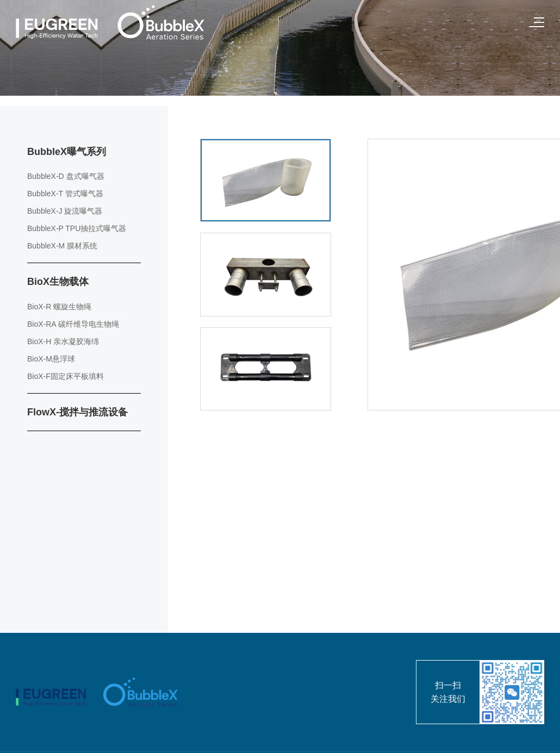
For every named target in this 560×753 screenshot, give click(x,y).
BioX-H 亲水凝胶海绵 (63, 341)
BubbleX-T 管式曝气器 (65, 194)
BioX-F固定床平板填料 (66, 376)
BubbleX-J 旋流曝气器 (65, 211)
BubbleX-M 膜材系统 (62, 246)
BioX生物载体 (58, 282)
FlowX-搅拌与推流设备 (77, 412)
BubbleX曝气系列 (67, 152)
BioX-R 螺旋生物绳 (59, 307)
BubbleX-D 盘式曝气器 (66, 176)
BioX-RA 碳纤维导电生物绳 (73, 324)
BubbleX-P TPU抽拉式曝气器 (77, 228)
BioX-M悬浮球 (51, 359)
